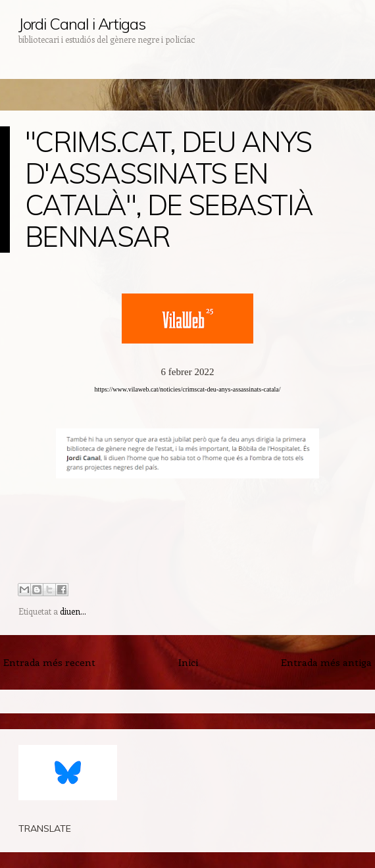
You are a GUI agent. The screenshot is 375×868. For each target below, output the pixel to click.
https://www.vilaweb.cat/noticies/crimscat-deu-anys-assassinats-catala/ (187, 389)
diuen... (73, 611)
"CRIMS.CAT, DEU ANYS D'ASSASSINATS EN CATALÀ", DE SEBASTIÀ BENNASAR (169, 189)
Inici (188, 662)
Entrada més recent (49, 662)
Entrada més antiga (326, 662)
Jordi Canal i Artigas (82, 24)
